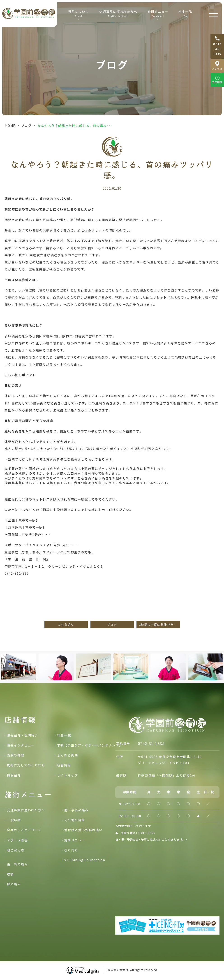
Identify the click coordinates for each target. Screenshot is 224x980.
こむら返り (66, 624)
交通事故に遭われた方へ (118, 14)
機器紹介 (14, 775)
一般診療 (14, 820)
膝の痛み (14, 884)
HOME (10, 126)
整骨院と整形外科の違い (83, 830)
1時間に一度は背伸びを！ (158, 624)
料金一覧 (185, 14)
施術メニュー (75, 840)
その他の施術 (75, 820)
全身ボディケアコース (24, 830)
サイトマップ (67, 775)
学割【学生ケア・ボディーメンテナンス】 (90, 745)
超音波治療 (16, 850)
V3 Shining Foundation (85, 860)
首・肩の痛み (17, 864)
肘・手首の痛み (76, 810)
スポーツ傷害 (17, 840)
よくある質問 (67, 755)
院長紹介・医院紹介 (23, 735)
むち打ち (71, 850)
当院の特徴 (16, 755)
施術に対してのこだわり (26, 765)
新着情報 (64, 765)
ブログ (26, 126)
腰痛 (10, 874)
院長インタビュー (21, 745)
